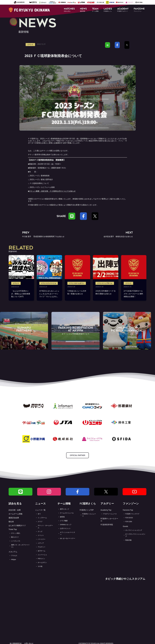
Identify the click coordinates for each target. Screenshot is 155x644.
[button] (69, 10)
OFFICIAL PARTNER (77, 455)
